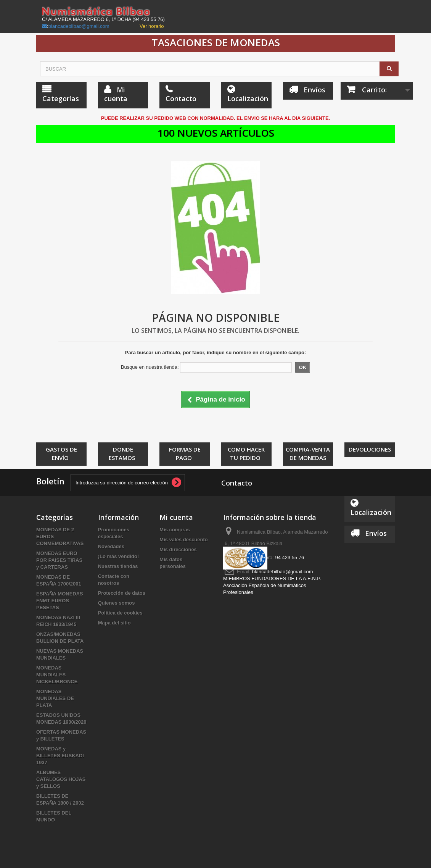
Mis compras (174, 530)
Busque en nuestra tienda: (150, 367)
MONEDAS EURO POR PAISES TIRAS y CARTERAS (59, 560)
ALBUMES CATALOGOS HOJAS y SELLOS (61, 779)
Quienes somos (117, 603)
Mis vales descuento (183, 540)
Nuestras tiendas (118, 566)
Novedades (111, 546)
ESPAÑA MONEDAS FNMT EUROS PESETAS (60, 601)
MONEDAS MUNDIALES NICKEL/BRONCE (57, 675)
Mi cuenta (176, 517)
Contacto (237, 483)
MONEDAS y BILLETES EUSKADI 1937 (60, 756)
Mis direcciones (178, 549)
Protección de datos (122, 593)
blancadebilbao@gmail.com (79, 26)
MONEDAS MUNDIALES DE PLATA (55, 698)
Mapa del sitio (114, 623)
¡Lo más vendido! (119, 556)
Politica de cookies (120, 613)
